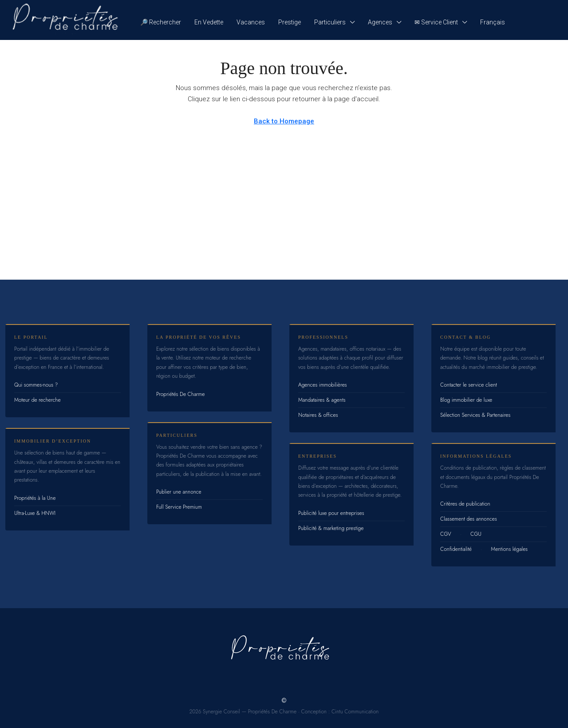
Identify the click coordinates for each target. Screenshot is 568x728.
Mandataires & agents (322, 400)
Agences (380, 22)
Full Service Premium (179, 507)
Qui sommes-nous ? (36, 385)
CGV (446, 534)
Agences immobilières (323, 385)
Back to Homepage (284, 121)
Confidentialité (456, 549)
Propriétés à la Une (35, 498)
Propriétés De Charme (180, 394)
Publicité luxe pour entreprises (331, 513)
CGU (476, 534)
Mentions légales (509, 549)
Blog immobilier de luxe (466, 400)
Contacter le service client (469, 385)
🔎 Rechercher (161, 22)
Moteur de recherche (37, 400)
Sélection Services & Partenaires (475, 415)
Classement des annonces (469, 519)
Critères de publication (465, 504)
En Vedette (209, 22)
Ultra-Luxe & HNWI (35, 513)
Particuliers (330, 22)
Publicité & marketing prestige (331, 528)
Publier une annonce (179, 492)
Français (493, 22)
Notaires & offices (318, 415)
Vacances (251, 22)
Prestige (290, 22)
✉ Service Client (436, 22)
